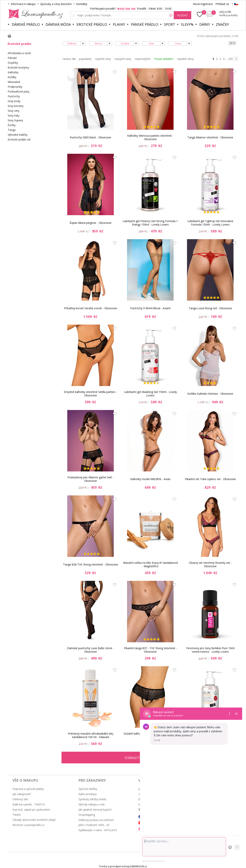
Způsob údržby (88, 789)
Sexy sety (14, 111)
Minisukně (14, 82)
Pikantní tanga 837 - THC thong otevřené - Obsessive (150, 650)
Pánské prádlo (145, 24)
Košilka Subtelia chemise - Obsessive (210, 394)
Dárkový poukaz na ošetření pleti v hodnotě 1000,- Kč (96, 822)
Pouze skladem (164, 59)
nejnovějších (143, 59)
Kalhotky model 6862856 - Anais (150, 479)
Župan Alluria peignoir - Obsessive (91, 223)
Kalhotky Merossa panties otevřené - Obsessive (150, 137)
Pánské (12, 58)
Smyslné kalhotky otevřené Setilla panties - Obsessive (90, 394)
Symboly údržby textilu (92, 799)
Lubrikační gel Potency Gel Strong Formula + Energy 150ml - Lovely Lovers (150, 223)
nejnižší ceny (103, 59)
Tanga (12, 130)
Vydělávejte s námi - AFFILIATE (98, 830)
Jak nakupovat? (22, 794)
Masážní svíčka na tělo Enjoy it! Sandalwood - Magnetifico (150, 564)
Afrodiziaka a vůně (19, 53)
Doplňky (13, 63)
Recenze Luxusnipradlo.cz (28, 825)
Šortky (12, 125)
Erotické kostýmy (18, 67)
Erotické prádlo (92, 24)
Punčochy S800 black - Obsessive (90, 137)
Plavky (119, 24)
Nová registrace (203, 4)
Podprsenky (15, 87)
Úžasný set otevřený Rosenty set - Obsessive (210, 564)
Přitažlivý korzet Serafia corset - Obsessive (91, 308)
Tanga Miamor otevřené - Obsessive (210, 137)
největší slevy (185, 59)
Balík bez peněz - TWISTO (29, 804)
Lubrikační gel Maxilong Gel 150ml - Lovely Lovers (150, 394)
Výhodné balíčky (18, 135)
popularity (85, 59)
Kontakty (82, 4)
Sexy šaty (14, 115)
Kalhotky (13, 72)
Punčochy (14, 96)
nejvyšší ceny (123, 59)
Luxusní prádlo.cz (35, 14)
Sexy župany (15, 120)
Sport (170, 24)
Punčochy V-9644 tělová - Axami (150, 308)
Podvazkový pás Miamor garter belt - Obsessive (91, 479)
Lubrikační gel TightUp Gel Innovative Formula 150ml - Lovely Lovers (210, 223)
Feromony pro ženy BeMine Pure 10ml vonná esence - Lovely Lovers (210, 650)
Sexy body (14, 101)
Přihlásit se (222, 4)
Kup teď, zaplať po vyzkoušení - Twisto (32, 812)
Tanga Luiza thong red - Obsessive (210, 308)
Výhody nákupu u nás (92, 804)
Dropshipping (87, 815)
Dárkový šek (20, 799)
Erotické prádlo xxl (19, 139)
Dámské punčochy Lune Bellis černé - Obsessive (90, 650)
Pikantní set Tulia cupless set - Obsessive (210, 479)
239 (230, 59)
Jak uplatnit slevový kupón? (95, 810)
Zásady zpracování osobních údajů (34, 820)
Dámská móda (58, 24)
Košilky (12, 77)
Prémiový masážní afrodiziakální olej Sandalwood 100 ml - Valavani (91, 735)
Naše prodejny (88, 794)
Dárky (205, 24)
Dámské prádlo (26, 24)
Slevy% (187, 24)
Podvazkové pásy (19, 91)
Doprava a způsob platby (28, 789)
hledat (182, 15)
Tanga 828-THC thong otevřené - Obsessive (91, 564)
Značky (222, 24)
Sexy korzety (16, 106)
